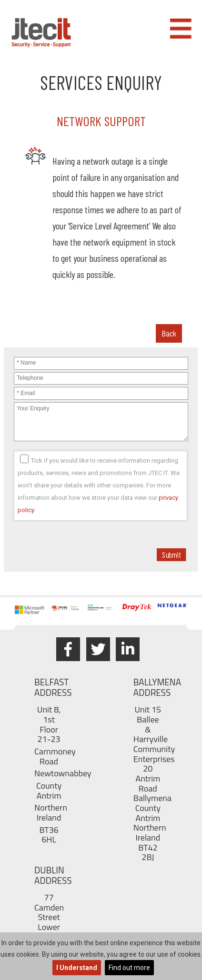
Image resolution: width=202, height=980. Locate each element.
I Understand (77, 968)
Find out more (129, 968)
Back (169, 333)
